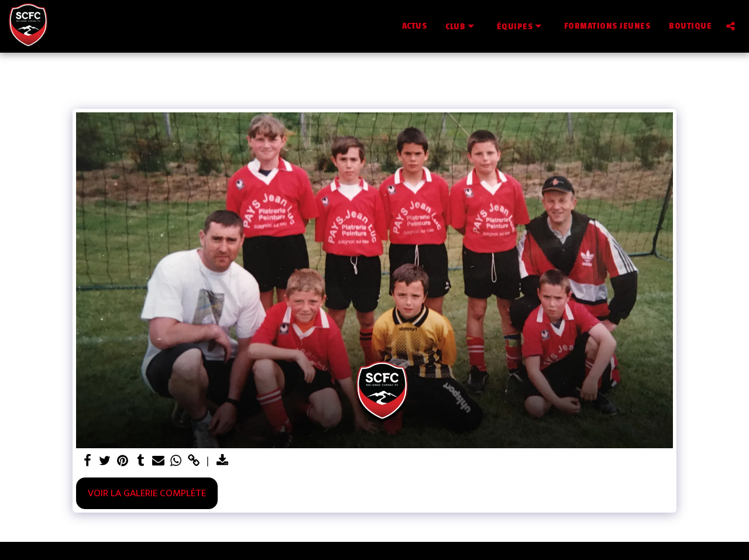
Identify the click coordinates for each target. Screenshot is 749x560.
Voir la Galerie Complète (147, 493)
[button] (462, 26)
